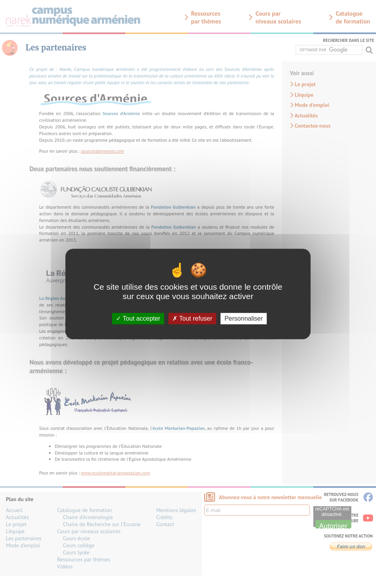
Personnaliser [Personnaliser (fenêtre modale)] (244, 318)
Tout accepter (138, 318)
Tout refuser (192, 318)
